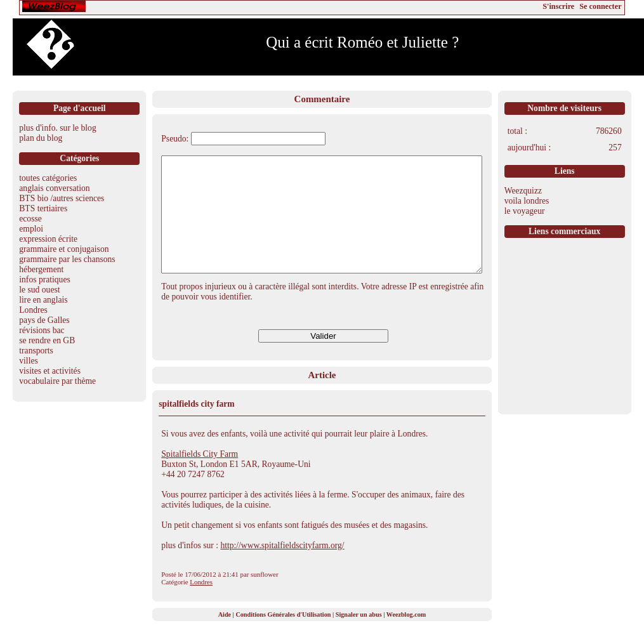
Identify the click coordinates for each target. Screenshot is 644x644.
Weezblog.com (406, 637)
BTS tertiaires (43, 208)
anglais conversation (54, 188)
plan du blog (41, 138)
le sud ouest (39, 290)
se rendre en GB (47, 340)
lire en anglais (43, 300)
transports (36, 351)
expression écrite (48, 239)
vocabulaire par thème (57, 381)
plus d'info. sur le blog (57, 128)
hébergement (41, 269)
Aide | (227, 637)
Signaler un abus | (361, 637)
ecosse (30, 219)
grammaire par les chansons (67, 259)
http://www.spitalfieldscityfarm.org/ (282, 568)
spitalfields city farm (196, 427)
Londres (33, 310)
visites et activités (50, 371)
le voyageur (525, 211)
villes (28, 361)
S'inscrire (558, 6)
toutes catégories (48, 178)
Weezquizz (523, 191)
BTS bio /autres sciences (62, 198)
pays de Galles (44, 320)
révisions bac (42, 330)
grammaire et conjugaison (64, 249)
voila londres (527, 201)
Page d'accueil (80, 108)
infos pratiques (44, 279)
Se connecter (600, 6)
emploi (31, 229)
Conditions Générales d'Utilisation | (285, 637)
